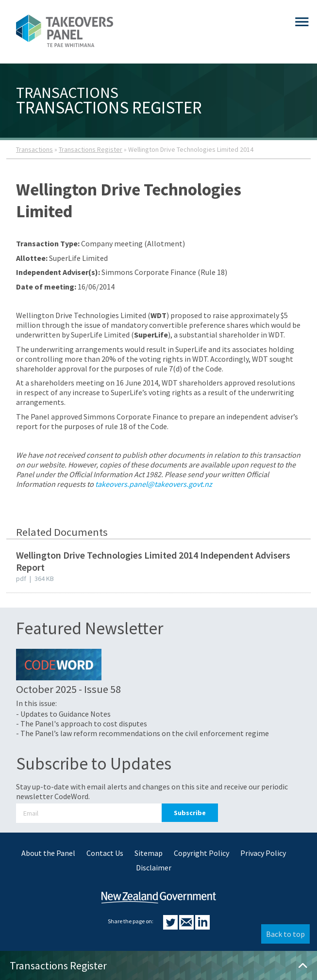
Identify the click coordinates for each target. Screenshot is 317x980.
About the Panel (48, 853)
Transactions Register (91, 149)
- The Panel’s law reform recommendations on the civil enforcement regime (142, 733)
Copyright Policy (201, 853)
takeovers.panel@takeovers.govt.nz (154, 484)
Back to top (285, 934)
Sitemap (149, 853)
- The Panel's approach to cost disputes (82, 723)
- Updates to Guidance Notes (63, 714)
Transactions (34, 149)
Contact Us (105, 853)
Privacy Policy (263, 853)
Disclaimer (154, 868)
